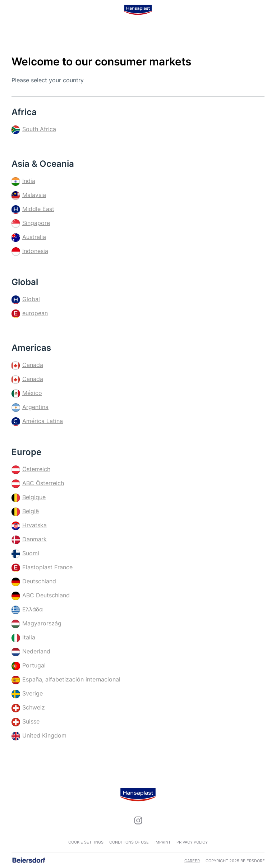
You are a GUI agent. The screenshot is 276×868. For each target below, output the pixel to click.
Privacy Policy (192, 842)
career (192, 861)
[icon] (138, 821)
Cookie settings (86, 842)
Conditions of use (129, 842)
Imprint (163, 842)
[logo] (138, 10)
